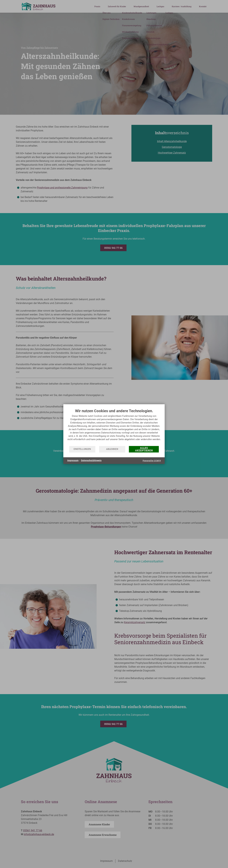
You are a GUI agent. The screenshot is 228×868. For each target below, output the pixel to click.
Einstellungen (82, 449)
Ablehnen (112, 449)
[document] (114, 427)
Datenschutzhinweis (91, 460)
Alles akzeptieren (144, 449)
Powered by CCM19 (152, 461)
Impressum (73, 460)
